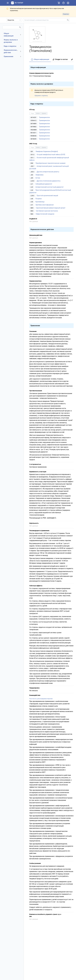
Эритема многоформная (45, 205)
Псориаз (39, 199)
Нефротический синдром (45, 214)
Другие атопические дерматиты (49, 181)
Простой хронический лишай (47, 196)
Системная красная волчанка (47, 211)
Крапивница (40, 202)
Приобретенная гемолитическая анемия (50, 163)
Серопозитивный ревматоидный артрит (51, 208)
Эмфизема (39, 175)
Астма (38, 178)
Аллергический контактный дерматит (50, 187)
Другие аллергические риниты (48, 172)
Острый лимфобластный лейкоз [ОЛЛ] (51, 155)
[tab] (40, 60)
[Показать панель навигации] (8, 3)
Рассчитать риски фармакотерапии (41, 699)
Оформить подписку (41, 95)
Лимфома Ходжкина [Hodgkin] (47, 151)
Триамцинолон (44, 117)
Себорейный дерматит (44, 184)
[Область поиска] (14, 20)
